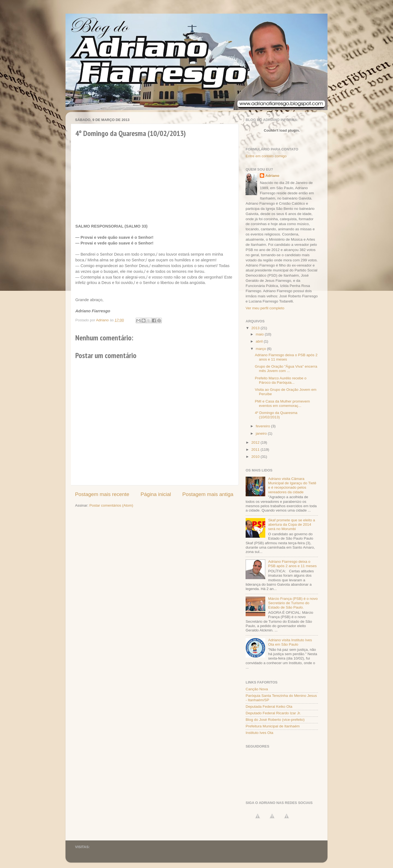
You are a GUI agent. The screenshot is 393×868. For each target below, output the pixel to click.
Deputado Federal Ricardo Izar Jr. (273, 713)
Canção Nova (257, 689)
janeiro (262, 433)
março (261, 349)
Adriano (272, 176)
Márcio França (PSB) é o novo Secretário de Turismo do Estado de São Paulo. (293, 603)
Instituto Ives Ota (259, 733)
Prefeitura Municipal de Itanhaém (273, 726)
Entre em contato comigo (266, 156)
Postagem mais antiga (208, 494)
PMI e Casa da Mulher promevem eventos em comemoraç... (282, 403)
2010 (256, 457)
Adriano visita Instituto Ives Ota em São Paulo (290, 642)
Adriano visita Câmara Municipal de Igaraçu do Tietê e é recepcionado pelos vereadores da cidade (292, 485)
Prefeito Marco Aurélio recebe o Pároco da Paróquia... (281, 380)
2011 (256, 450)
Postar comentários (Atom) (111, 505)
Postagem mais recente (102, 494)
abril (260, 341)
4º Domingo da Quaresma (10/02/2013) (276, 415)
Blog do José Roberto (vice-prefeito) (275, 720)
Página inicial (156, 494)
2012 (256, 442)
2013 (256, 328)
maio (260, 334)
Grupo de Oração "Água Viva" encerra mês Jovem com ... (286, 369)
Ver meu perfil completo (265, 308)
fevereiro (263, 426)
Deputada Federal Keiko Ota (269, 707)
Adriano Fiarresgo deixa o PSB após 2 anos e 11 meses (286, 357)
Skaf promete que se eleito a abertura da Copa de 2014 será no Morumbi (291, 524)
